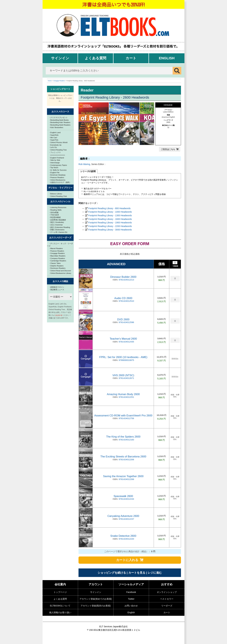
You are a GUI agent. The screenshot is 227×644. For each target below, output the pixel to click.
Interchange (54, 163)
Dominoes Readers (57, 268)
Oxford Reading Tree (58, 150)
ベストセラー (167, 599)
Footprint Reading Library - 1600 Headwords (110, 219)
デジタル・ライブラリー (60, 188)
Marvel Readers (56, 248)
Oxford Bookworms (57, 180)
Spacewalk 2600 (123, 496)
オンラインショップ (167, 592)
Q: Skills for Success (58, 170)
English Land (55, 132)
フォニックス (55, 152)
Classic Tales (55, 263)
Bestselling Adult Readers (60, 125)
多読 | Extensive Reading (60, 227)
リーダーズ (167, 606)
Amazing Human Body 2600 (123, 394)
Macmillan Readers (57, 256)
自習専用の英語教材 (58, 220)
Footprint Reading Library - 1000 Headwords (110, 212)
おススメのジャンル (60, 201)
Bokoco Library (56, 194)
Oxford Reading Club (58, 196)
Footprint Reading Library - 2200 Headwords (110, 226)
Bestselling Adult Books (59, 120)
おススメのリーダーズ (60, 238)
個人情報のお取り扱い (60, 612)
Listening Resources (58, 207)
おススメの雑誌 (60, 281)
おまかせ (59, 315)
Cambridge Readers (58, 261)
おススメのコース (60, 112)
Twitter (131, 599)
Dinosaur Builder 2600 (123, 277)
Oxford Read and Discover (60, 271)
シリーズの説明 (88, 171)
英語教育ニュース (57, 290)
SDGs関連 (54, 212)
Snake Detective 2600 (123, 536)
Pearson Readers (57, 177)
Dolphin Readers (56, 266)
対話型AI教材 (55, 217)
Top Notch (54, 168)
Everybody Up (55, 145)
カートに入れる (127, 560)
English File (54, 173)
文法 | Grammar (56, 225)
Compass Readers (57, 258)
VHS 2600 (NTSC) (123, 375)
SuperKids (54, 135)
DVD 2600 (123, 319)
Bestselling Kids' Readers (60, 122)
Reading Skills (55, 210)
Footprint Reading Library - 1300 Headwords (110, 215)
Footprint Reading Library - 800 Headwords (109, 208)
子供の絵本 (54, 215)
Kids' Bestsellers (56, 127)
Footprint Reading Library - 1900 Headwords (110, 223)
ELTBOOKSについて (60, 606)
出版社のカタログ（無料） (60, 182)
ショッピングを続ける (112, 573)
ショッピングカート (60, 89)
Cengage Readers (59, 81)
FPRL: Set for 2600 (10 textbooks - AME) (123, 357)
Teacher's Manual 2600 (123, 339)
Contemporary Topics (58, 165)
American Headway (57, 175)
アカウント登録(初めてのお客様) (96, 599)
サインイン (60, 58)
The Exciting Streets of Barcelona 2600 (123, 457)
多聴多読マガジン (57, 287)
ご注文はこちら (168, 149)
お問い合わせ (131, 606)
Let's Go (53, 147)
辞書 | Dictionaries (57, 230)
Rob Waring (84, 164)
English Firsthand (57, 158)
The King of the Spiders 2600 (123, 437)
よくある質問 (96, 58)
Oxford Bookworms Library (60, 273)
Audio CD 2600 (123, 298)
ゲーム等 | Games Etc (58, 232)
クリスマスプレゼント (58, 118)
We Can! (53, 138)
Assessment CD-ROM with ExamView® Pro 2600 (123, 416)
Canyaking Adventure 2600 (123, 516)
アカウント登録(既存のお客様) (96, 606)
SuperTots (54, 140)
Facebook (131, 592)
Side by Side (55, 160)
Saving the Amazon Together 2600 (123, 476)
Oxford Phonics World (58, 142)
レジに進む (155, 573)
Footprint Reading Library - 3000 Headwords (110, 230)
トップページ (60, 592)
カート (131, 58)
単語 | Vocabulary (57, 222)
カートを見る (137, 573)
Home (50, 81)
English (167, 58)
